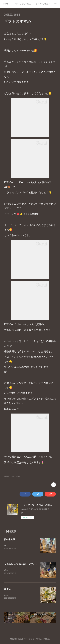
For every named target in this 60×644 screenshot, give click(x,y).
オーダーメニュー (43, 4)
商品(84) (7, 476)
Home (6, 4)
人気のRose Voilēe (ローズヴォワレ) (22, 564)
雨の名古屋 (10, 539)
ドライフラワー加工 (22, 4)
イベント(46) (15, 476)
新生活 (7, 589)
